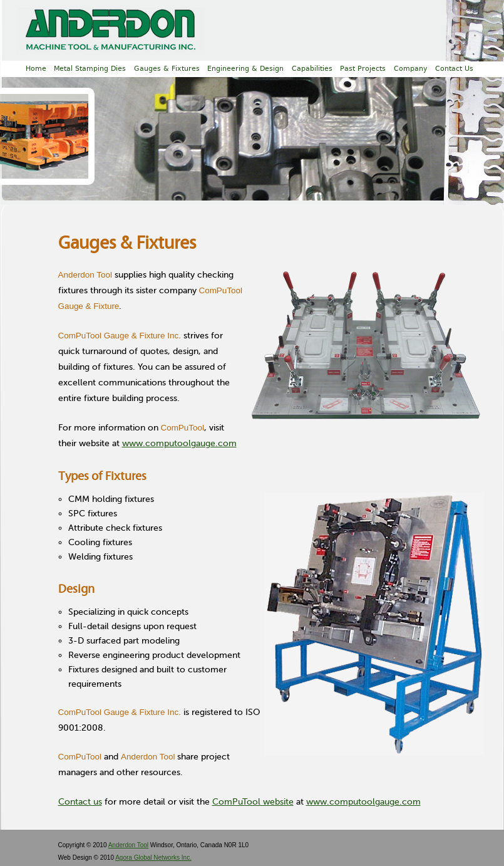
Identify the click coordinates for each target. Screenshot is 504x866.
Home (36, 69)
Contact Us (454, 69)
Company (411, 69)
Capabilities (312, 69)
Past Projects (363, 69)
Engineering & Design (245, 69)
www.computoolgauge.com (179, 443)
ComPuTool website (253, 802)
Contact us (80, 802)
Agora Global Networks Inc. (153, 858)
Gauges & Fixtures (167, 69)
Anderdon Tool (128, 845)
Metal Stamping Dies (90, 69)
